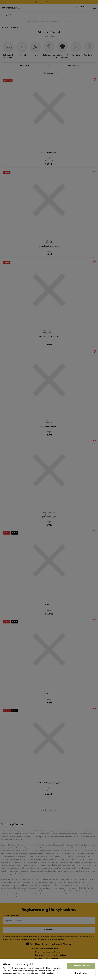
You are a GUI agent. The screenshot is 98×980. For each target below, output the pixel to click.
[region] (49, 969)
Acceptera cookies (81, 966)
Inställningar (81, 973)
